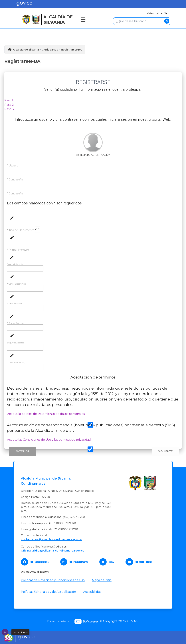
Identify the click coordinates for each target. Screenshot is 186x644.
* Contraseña (15, 180)
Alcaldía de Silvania (26, 50)
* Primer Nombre (18, 250)
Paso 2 (9, 105)
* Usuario (13, 166)
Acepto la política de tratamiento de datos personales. (46, 414)
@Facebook (40, 562)
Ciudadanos (50, 50)
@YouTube (144, 562)
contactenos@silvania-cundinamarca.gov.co (51, 539)
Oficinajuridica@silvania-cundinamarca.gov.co (53, 551)
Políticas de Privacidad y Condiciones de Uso (53, 580)
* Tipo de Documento (21, 230)
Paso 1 (9, 100)
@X (111, 562)
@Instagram (79, 562)
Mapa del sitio (102, 580)
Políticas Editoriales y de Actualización (48, 592)
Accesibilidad (92, 592)
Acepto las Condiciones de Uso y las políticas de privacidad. (49, 440)
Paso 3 (9, 109)
